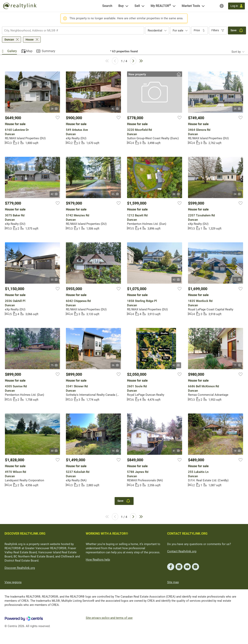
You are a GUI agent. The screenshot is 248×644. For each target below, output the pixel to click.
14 (115, 451)
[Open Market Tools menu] (203, 6)
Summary (48, 51)
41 (176, 451)
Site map (173, 582)
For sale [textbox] (178, 30)
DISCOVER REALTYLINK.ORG (25, 534)
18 (237, 451)
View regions (13, 582)
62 (176, 365)
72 (237, 280)
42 (115, 109)
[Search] (107, 6)
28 (54, 109)
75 (54, 365)
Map (29, 51)
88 (176, 194)
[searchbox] (71, 30)
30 (54, 451)
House (30, 40)
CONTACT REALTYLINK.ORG (187, 534)
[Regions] (222, 6)
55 (54, 280)
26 (115, 280)
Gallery (12, 51)
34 (237, 109)
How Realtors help (98, 560)
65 (115, 194)
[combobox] (73, 30)
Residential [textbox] (155, 30)
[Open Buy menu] (127, 6)
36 (115, 365)
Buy (121, 6)
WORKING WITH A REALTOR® (107, 534)
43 (176, 280)
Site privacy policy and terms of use (109, 618)
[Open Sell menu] (143, 6)
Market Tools (191, 6)
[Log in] (236, 6)
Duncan (9, 40)
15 (237, 365)
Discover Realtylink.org (20, 568)
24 (237, 194)
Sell (137, 6)
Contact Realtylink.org (182, 551)
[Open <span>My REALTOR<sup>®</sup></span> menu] (174, 6)
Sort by (236, 52)
